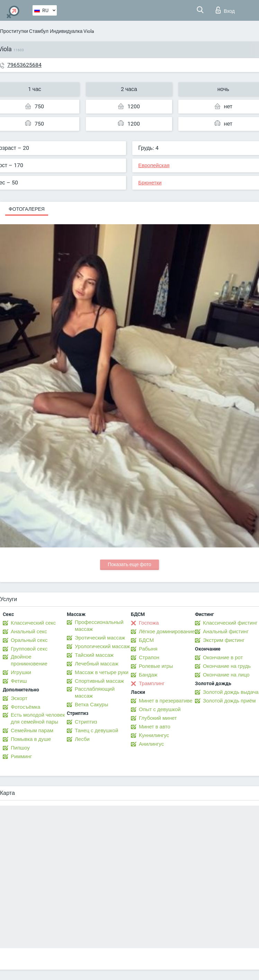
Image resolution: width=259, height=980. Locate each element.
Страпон (149, 657)
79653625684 (24, 65)
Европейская (154, 165)
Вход (225, 10)
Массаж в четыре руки (102, 672)
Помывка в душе (31, 739)
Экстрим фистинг (224, 640)
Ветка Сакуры (91, 705)
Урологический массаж (102, 646)
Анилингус (151, 744)
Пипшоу (20, 748)
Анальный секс (29, 632)
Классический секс (33, 623)
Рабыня (148, 649)
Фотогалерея (27, 209)
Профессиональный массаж (99, 626)
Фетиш (19, 681)
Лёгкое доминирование (167, 632)
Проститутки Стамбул (24, 31)
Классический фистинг (230, 623)
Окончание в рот (223, 657)
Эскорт (19, 698)
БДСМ (146, 640)
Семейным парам (32, 731)
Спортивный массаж (99, 681)
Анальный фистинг (226, 632)
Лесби (82, 739)
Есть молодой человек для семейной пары (38, 718)
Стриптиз (86, 722)
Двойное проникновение (29, 660)
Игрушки (21, 672)
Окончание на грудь (227, 666)
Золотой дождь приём (229, 701)
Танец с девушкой (96, 731)
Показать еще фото (129, 564)
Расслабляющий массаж (95, 692)
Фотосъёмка (25, 707)
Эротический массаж (100, 638)
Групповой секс (29, 649)
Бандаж (148, 675)
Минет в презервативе (166, 701)
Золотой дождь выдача (231, 692)
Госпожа (149, 623)
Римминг (21, 756)
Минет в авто (155, 727)
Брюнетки (150, 183)
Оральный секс (29, 640)
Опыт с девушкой (160, 709)
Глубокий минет (158, 718)
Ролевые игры (156, 666)
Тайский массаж (94, 655)
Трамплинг (152, 683)
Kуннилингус (154, 735)
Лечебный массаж (97, 664)
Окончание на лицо (226, 675)
